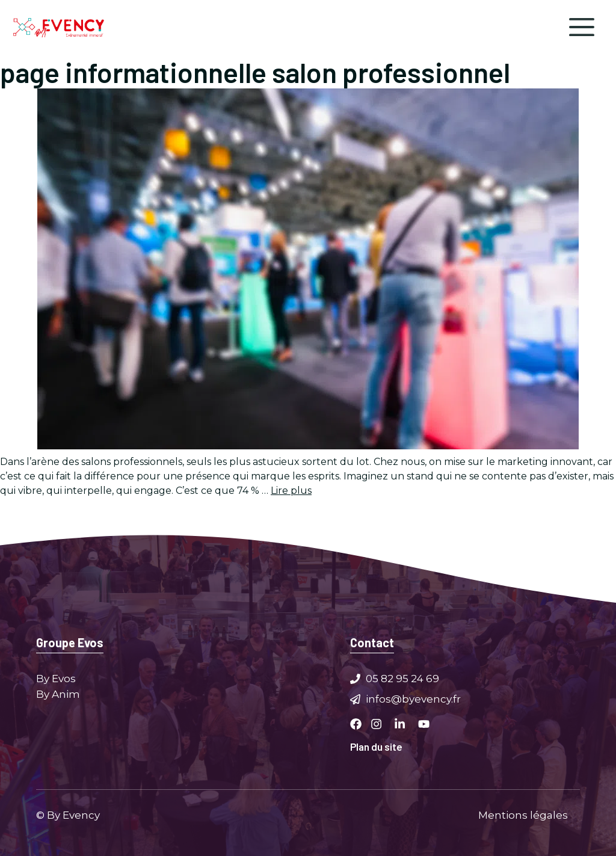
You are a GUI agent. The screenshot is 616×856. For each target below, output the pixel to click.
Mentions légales (523, 814)
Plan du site (376, 747)
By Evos (56, 679)
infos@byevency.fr (413, 698)
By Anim (58, 694)
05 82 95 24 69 (402, 679)
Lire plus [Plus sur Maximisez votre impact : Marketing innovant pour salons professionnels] (291, 491)
